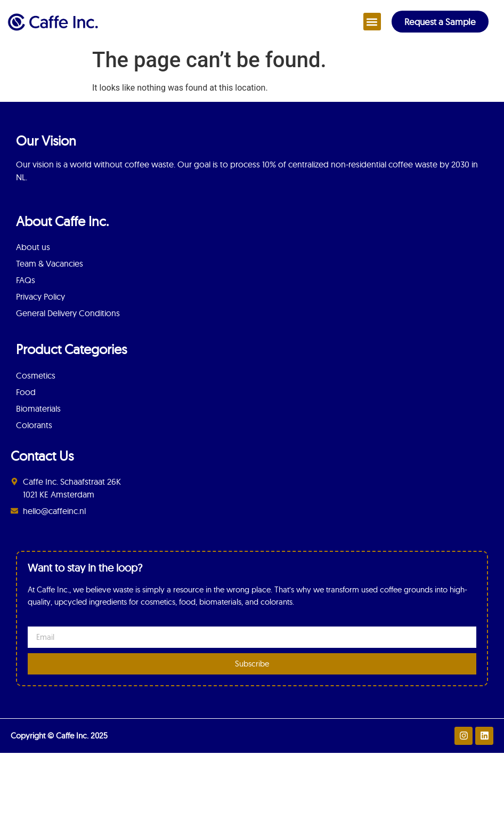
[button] (372, 22)
